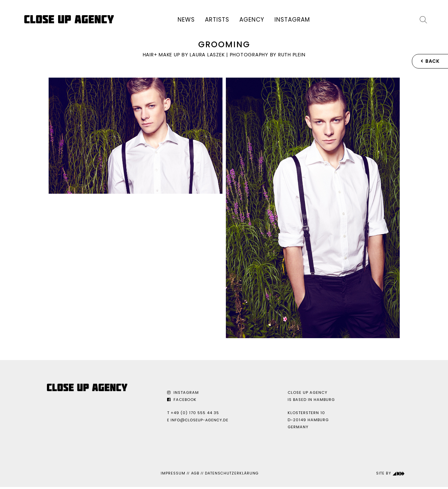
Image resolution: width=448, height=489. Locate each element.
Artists (217, 20)
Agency (252, 20)
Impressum (173, 473)
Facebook (182, 400)
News (186, 20)
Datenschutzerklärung (232, 473)
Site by (390, 473)
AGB (195, 473)
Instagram (292, 20)
